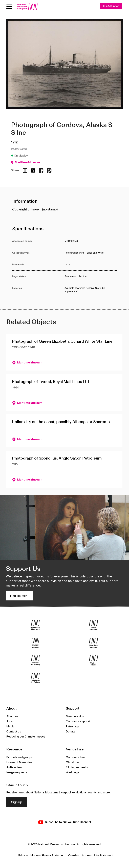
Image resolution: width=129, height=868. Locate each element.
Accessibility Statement (98, 856)
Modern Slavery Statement (48, 856)
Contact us (14, 732)
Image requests (17, 772)
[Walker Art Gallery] (35, 660)
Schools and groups (19, 757)
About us (12, 717)
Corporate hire (75, 757)
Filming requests (77, 767)
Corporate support (78, 722)
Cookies (74, 856)
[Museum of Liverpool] (35, 625)
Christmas (73, 762)
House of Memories (19, 762)
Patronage (73, 727)
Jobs (10, 722)
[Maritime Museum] (94, 643)
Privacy (23, 856)
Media (10, 727)
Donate (71, 732)
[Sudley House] (94, 660)
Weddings (72, 772)
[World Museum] (94, 625)
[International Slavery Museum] (35, 643)
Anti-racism (14, 767)
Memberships (75, 717)
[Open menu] (9, 7)
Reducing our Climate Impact (26, 737)
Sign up (17, 802)
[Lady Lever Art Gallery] (35, 678)
